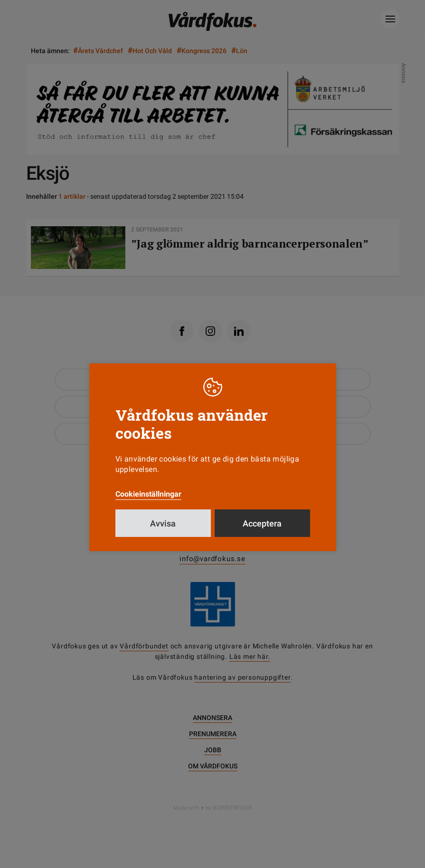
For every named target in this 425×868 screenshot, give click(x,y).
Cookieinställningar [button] (148, 494)
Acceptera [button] (262, 523)
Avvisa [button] (163, 523)
